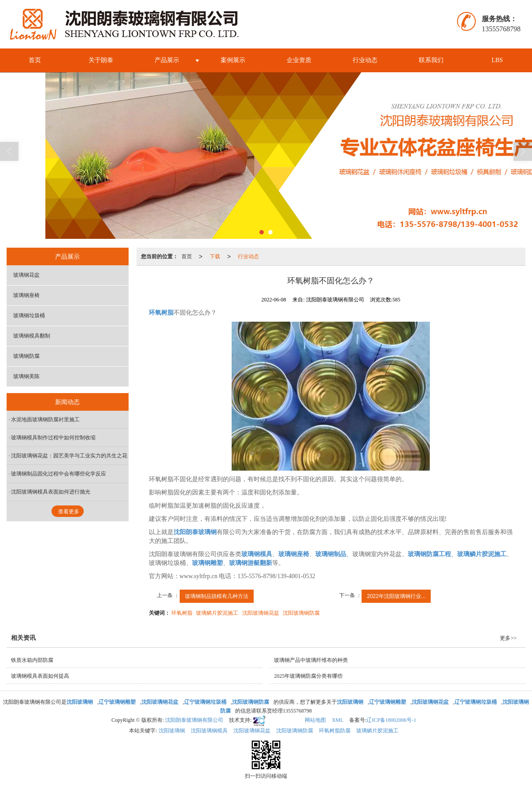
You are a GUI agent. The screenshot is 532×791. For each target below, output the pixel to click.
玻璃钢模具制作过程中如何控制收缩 (53, 438)
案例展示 (233, 60)
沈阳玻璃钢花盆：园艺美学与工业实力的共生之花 (69, 456)
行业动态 (365, 60)
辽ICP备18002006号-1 (391, 720)
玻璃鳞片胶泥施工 (217, 613)
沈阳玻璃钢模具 (209, 731)
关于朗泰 (101, 60)
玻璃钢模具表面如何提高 (40, 676)
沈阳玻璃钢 (172, 731)
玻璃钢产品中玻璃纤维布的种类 (311, 660)
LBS (497, 60)
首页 (35, 60)
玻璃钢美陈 (26, 376)
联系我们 (431, 60)
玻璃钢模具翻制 (32, 336)
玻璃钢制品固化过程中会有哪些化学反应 (59, 474)
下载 (215, 256)
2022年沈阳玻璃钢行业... (396, 596)
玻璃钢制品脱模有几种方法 (217, 596)
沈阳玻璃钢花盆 (261, 613)
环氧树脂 (182, 613)
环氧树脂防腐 (335, 731)
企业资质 (299, 60)
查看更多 (69, 512)
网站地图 (315, 720)
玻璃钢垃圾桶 (29, 316)
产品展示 (167, 60)
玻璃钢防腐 (26, 356)
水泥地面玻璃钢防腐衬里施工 (45, 420)
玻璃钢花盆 (26, 275)
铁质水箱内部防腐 (32, 660)
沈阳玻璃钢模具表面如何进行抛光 (51, 492)
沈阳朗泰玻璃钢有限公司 (194, 720)
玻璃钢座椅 (26, 295)
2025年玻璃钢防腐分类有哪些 (308, 676)
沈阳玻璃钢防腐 (301, 613)
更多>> (508, 638)
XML (338, 720)
